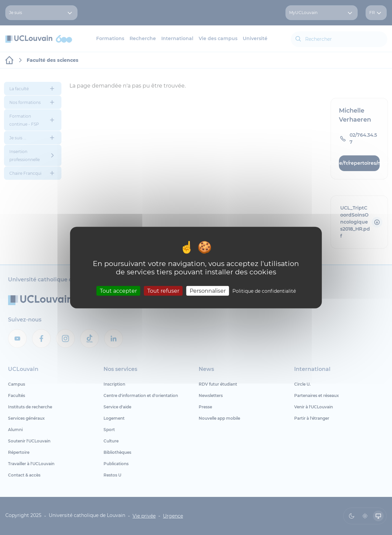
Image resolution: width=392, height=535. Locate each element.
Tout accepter (118, 291)
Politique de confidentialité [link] (264, 291)
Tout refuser (163, 291)
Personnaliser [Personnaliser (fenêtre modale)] (208, 291)
